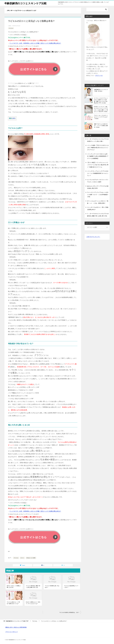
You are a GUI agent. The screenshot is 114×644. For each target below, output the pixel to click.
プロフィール (99, 75)
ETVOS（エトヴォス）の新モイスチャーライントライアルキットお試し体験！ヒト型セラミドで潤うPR (101, 109)
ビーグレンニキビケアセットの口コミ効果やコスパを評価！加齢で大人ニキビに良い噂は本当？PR (101, 101)
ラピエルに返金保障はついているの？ (71, 587)
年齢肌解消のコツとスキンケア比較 (26, 3)
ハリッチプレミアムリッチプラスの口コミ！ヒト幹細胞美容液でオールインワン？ (98, 173)
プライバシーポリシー (12, 632)
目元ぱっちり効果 (31, 558)
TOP (17, 621)
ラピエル (11, 28)
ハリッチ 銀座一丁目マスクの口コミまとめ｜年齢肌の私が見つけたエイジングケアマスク (98, 148)
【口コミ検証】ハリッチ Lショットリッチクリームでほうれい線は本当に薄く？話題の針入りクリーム (98, 165)
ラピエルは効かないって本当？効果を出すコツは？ (13, 603)
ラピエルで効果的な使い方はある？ (52, 587)
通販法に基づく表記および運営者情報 (16, 627)
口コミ (22, 558)
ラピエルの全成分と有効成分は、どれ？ (69, 612)
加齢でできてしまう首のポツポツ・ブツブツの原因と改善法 (101, 126)
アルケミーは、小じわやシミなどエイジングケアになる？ (101, 117)
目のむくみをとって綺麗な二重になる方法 (14, 587)
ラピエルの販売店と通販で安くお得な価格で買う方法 (33, 587)
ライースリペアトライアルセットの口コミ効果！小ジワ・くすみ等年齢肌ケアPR (98, 195)
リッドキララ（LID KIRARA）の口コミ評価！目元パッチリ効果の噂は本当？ (35, 43)
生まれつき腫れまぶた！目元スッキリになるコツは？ (33, 603)
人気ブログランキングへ (93, 237)
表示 (14, 118)
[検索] (97, 9)
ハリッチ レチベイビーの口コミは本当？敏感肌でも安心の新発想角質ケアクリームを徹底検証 (98, 156)
